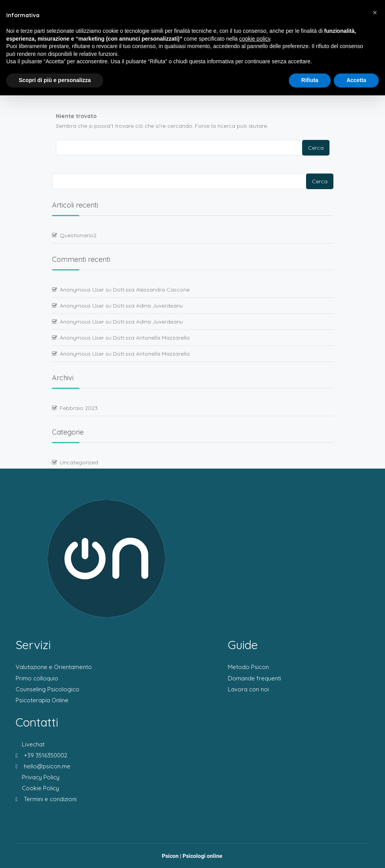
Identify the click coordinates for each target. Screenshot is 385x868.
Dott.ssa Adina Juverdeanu (148, 306)
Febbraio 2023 (79, 408)
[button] (375, 13)
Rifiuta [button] (310, 80)
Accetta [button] (356, 80)
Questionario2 (78, 235)
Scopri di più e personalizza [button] (55, 80)
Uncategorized (79, 462)
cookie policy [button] (255, 39)
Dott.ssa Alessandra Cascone (151, 290)
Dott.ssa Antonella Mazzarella (151, 338)
